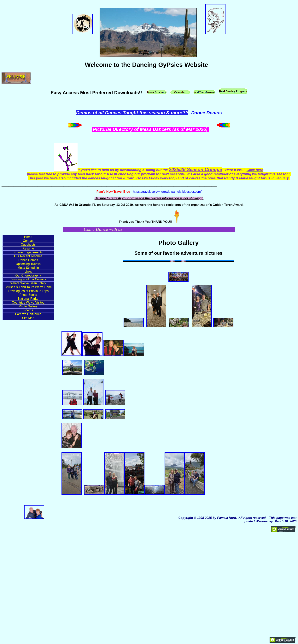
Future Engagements (28, 252)
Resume (28, 248)
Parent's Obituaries (28, 314)
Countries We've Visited (28, 302)
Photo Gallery (28, 306)
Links (28, 272)
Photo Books (28, 295)
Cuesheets (28, 245)
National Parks (28, 299)
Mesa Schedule (28, 268)
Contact (28, 241)
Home (28, 237)
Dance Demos (207, 113)
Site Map (28, 318)
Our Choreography (28, 275)
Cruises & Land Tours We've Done (28, 287)
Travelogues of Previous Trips (28, 291)
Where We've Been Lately (28, 283)
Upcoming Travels (28, 264)
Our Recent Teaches (28, 256)
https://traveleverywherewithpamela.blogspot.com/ (167, 192)
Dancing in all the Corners (28, 279)
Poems (28, 310)
